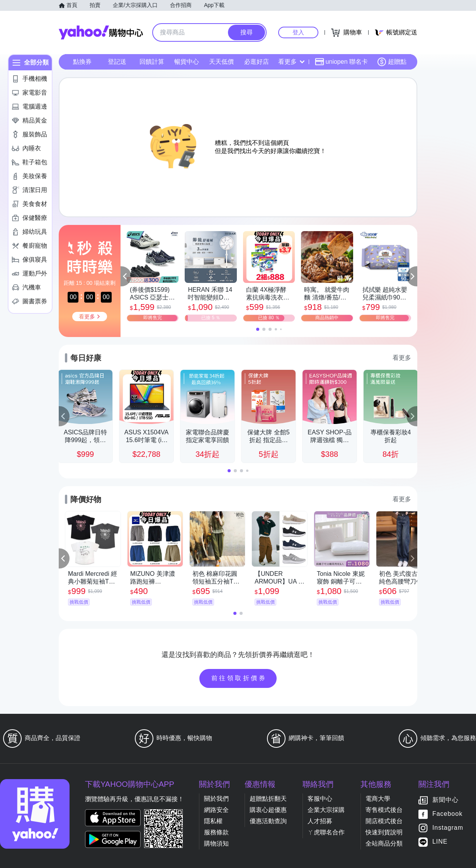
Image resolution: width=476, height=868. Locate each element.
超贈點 (392, 62)
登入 (298, 32)
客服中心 (320, 799)
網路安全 (216, 810)
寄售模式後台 (384, 810)
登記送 (117, 62)
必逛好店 (257, 62)
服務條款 (216, 832)
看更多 (291, 62)
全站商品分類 (384, 843)
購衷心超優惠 (268, 810)
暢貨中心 (187, 62)
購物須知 (216, 843)
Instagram (448, 828)
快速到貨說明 (384, 832)
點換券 (82, 62)
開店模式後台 (384, 821)
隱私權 (213, 821)
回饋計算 (152, 62)
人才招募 (320, 821)
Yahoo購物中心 (101, 32)
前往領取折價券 (239, 678)
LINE (440, 842)
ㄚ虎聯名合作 (326, 832)
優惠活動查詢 (268, 821)
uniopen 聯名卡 (341, 62)
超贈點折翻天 (268, 799)
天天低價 (221, 62)
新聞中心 (445, 800)
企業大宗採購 (326, 810)
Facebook (447, 814)
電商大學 (378, 799)
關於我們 (216, 799)
